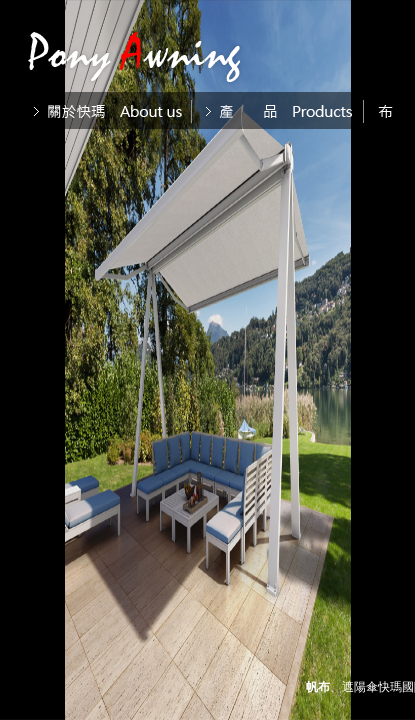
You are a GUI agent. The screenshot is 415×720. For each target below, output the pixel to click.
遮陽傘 (360, 687)
